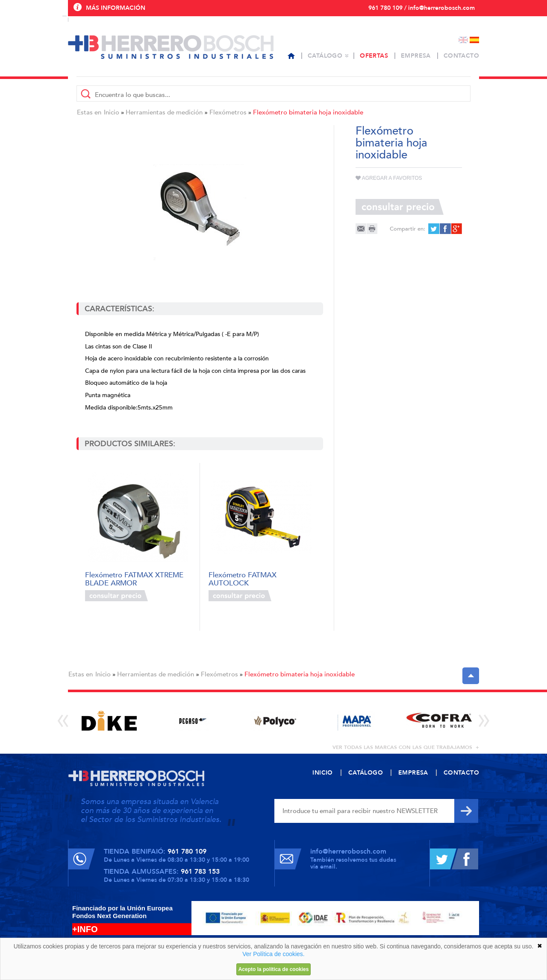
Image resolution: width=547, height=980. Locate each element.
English (463, 40)
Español (474, 40)
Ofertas (374, 56)
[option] (109, 721)
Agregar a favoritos (389, 178)
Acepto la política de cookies (274, 969)
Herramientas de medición (164, 112)
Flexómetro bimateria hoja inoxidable (308, 112)
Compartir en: (407, 229)
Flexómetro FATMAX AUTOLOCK (243, 578)
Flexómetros (228, 112)
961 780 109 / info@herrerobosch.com (422, 8)
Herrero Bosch (171, 47)
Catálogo (325, 56)
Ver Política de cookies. (273, 954)
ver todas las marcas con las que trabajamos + (406, 747)
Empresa (416, 56)
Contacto (461, 56)
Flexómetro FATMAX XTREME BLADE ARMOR (134, 578)
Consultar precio (116, 596)
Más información (116, 8)
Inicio (112, 112)
